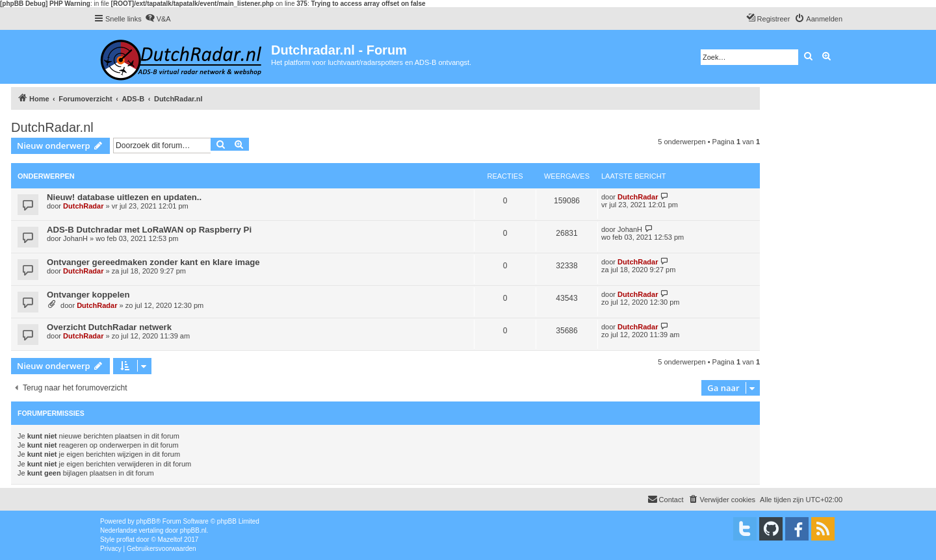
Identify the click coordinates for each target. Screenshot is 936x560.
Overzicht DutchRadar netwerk (109, 327)
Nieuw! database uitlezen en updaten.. (124, 197)
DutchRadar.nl (52, 127)
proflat (125, 540)
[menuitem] (158, 19)
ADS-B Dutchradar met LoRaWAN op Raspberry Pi (149, 230)
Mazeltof (170, 540)
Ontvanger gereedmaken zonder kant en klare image (153, 262)
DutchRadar (83, 206)
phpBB (146, 521)
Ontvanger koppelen (88, 295)
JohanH (75, 238)
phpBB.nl (193, 530)
